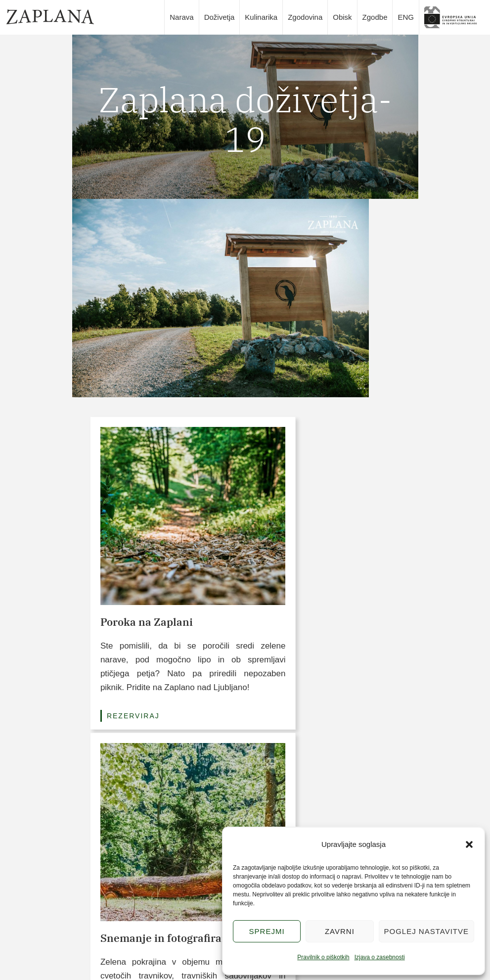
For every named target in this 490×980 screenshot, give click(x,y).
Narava (181, 17)
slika (454, 17)
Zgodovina (305, 17)
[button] (469, 844)
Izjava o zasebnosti (380, 957)
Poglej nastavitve (426, 931)
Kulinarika (261, 17)
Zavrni (340, 931)
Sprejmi (267, 931)
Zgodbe (375, 17)
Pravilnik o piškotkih (323, 957)
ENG (406, 17)
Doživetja (220, 17)
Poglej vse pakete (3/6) (245, 740)
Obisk (342, 17)
